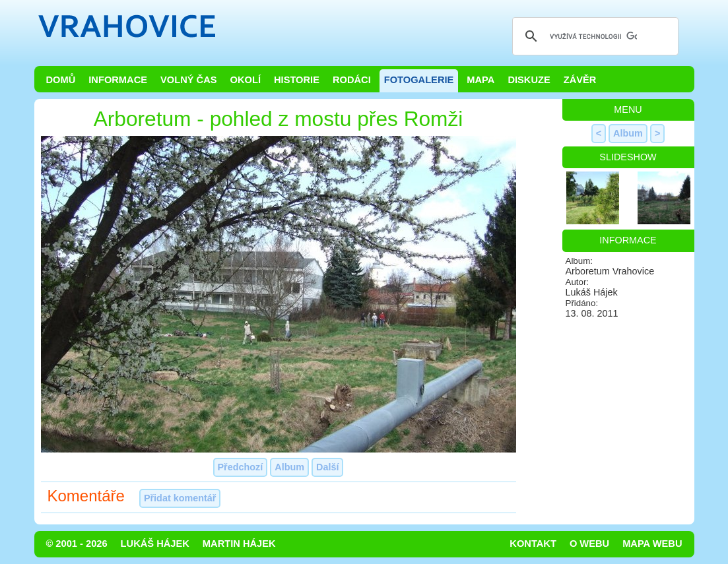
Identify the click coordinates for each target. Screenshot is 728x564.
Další (327, 467)
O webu (589, 544)
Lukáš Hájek (155, 544)
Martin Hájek (239, 544)
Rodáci (352, 80)
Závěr (580, 80)
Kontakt (533, 544)
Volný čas (189, 80)
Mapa (480, 80)
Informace (118, 80)
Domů (61, 80)
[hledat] (593, 36)
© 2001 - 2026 (77, 544)
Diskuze (529, 80)
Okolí (246, 80)
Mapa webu (652, 544)
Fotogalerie (419, 80)
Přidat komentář (180, 498)
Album (289, 467)
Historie (297, 80)
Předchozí (241, 467)
